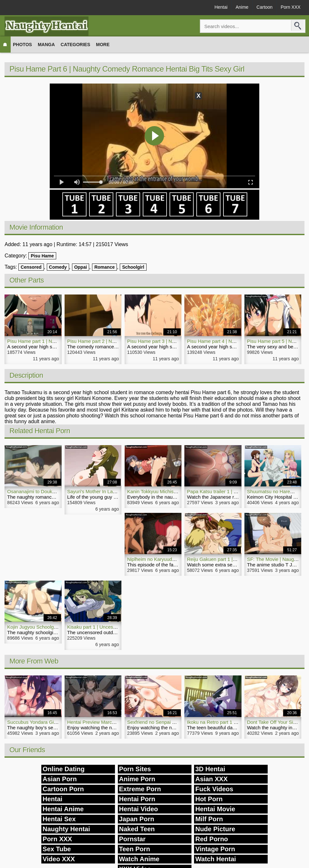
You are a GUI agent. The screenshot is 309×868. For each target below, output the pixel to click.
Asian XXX (211, 779)
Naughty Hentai (66, 829)
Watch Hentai (216, 859)
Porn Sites (135, 769)
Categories (76, 45)
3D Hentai (210, 769)
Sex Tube (57, 849)
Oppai (81, 267)
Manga (46, 45)
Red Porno (212, 839)
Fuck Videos (214, 789)
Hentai (221, 7)
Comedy (58, 267)
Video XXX (59, 859)
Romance (104, 267)
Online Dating (64, 769)
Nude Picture (215, 829)
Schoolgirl (133, 267)
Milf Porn (209, 819)
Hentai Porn (137, 799)
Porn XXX (290, 7)
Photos (22, 45)
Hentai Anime (63, 809)
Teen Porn (135, 849)
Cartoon (264, 7)
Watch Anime (139, 859)
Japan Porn (137, 819)
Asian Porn (60, 779)
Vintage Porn (215, 849)
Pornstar (132, 839)
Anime (242, 7)
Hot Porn (209, 799)
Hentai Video (139, 809)
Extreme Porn (140, 789)
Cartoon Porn (63, 789)
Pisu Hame (42, 256)
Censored (31, 267)
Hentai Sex (59, 819)
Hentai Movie (215, 809)
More (103, 45)
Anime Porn (137, 779)
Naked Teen (137, 829)
